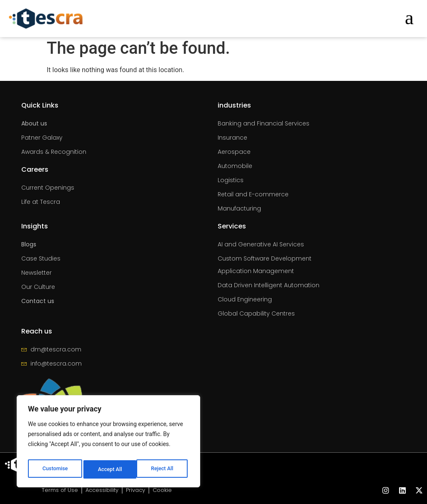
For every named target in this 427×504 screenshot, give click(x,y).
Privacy (137, 490)
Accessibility (101, 490)
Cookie (166, 490)
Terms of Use (56, 490)
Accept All (163, 469)
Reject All (109, 469)
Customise (54, 469)
